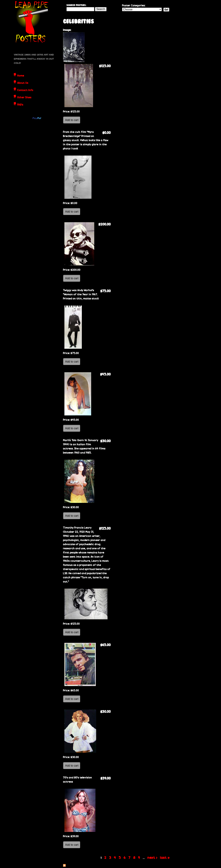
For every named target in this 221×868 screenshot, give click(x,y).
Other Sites (24, 98)
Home (21, 76)
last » (165, 857)
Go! (166, 10)
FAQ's (20, 105)
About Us (23, 83)
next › (152, 857)
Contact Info (25, 90)
